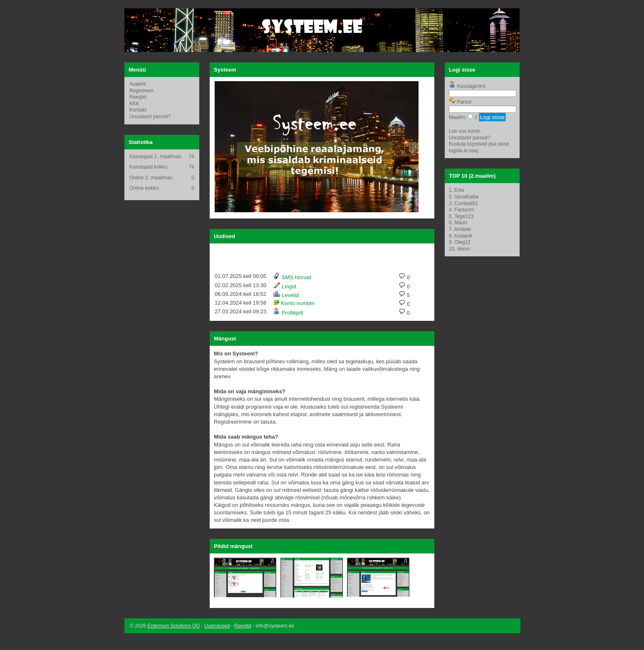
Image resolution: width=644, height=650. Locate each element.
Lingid (285, 287)
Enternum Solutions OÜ (173, 626)
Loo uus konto (464, 131)
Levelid (286, 295)
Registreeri (141, 91)
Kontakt (138, 110)
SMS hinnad (292, 277)
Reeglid (138, 97)
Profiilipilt (288, 313)
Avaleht (138, 84)
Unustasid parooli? (150, 117)
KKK (134, 104)
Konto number (294, 303)
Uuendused (217, 626)
